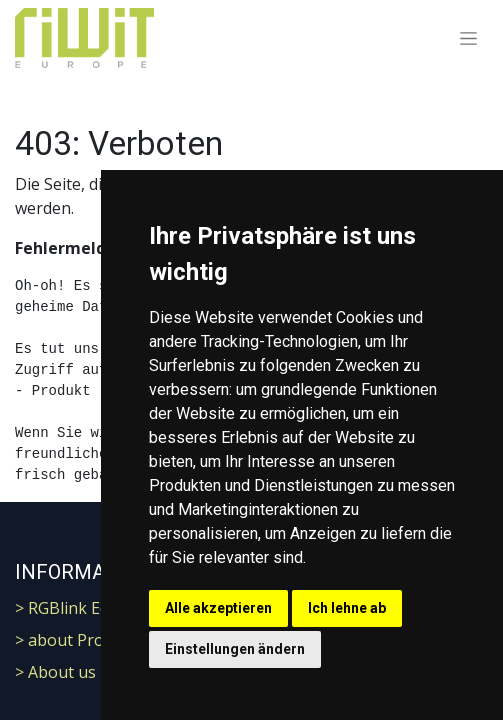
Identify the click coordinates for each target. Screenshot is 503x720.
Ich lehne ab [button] (347, 608)
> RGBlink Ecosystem (92, 608)
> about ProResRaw (88, 640)
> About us (55, 672)
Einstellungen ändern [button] (235, 649)
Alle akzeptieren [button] (218, 608)
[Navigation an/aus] (468, 38)
